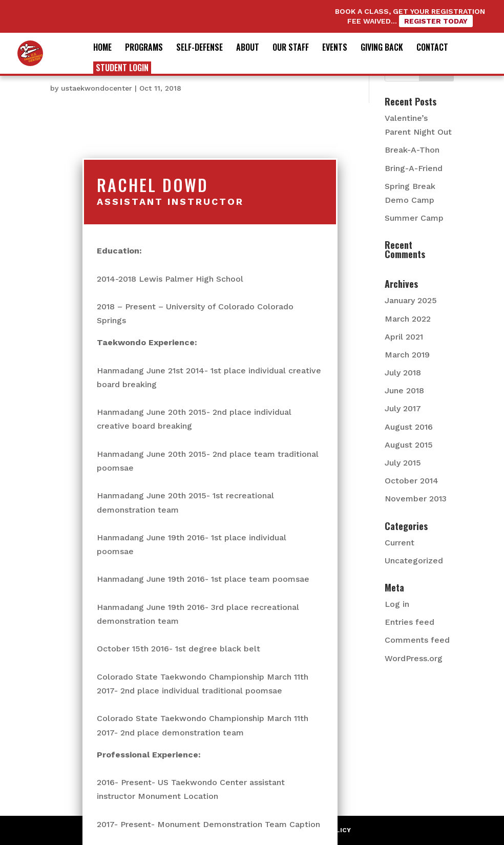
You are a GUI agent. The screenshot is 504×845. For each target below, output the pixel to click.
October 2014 (412, 481)
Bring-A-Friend (414, 168)
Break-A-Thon (412, 150)
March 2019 (407, 355)
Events (335, 48)
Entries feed (409, 622)
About (248, 48)
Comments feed (417, 640)
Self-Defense (199, 48)
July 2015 (403, 463)
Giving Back (382, 48)
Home (102, 48)
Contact (432, 48)
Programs (144, 48)
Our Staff (291, 48)
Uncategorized (414, 561)
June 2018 (404, 390)
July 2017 (403, 408)
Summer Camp (414, 218)
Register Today (436, 21)
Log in (397, 604)
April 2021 (404, 337)
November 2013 (416, 499)
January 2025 (411, 300)
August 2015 (409, 445)
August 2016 (409, 427)
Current (400, 543)
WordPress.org (414, 658)
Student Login (122, 68)
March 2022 (408, 319)
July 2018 (403, 373)
